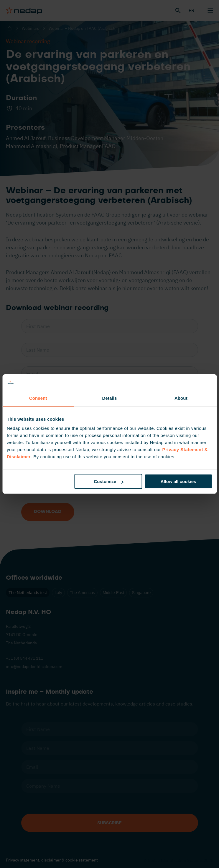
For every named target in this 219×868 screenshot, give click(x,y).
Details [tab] (110, 398)
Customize (108, 481)
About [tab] (181, 398)
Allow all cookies (178, 481)
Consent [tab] (38, 398)
